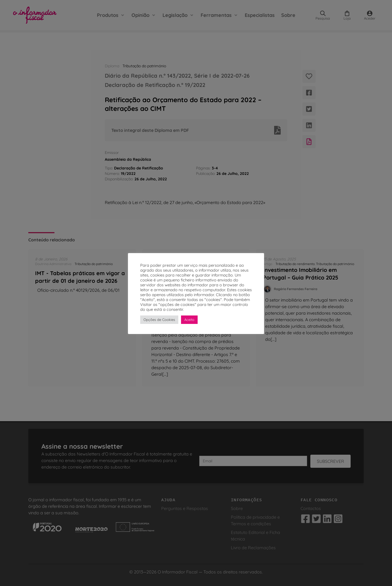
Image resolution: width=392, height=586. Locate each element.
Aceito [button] (189, 320)
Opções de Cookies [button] (159, 320)
